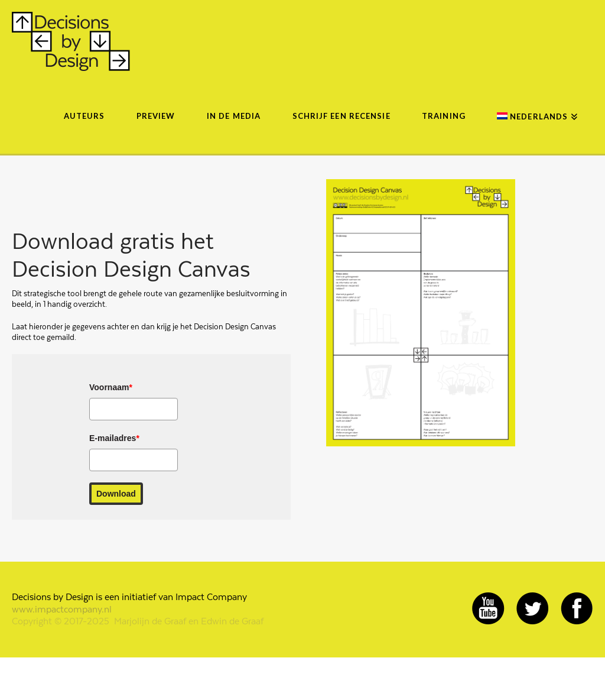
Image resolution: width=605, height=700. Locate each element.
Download (116, 494)
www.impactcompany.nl (62, 609)
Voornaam (111, 387)
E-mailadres (114, 438)
